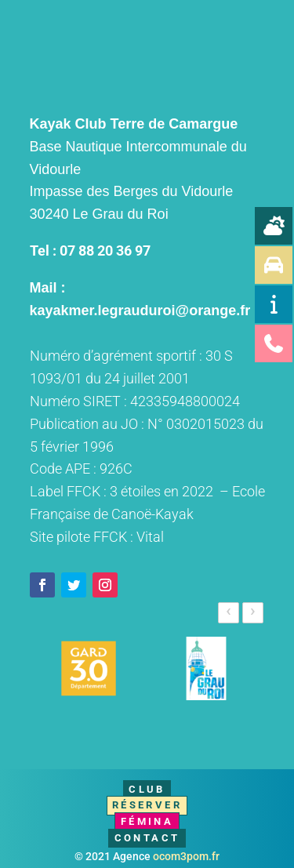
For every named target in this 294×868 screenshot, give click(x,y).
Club (147, 789)
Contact (147, 838)
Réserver (147, 805)
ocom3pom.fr (186, 856)
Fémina (147, 821)
